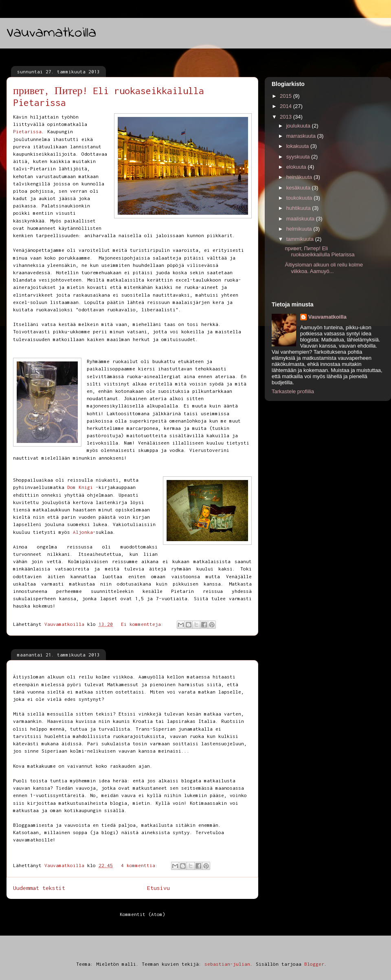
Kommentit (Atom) (143, 914)
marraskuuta (302, 136)
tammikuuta (301, 239)
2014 (287, 106)
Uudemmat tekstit (39, 888)
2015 (287, 96)
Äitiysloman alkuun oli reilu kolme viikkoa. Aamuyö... (324, 268)
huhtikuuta (299, 208)
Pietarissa (27, 131)
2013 (287, 117)
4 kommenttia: (141, 865)
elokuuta (297, 167)
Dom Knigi (80, 487)
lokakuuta (298, 146)
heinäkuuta (300, 177)
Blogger (314, 964)
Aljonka (83, 532)
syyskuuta (299, 157)
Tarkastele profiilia (293, 391)
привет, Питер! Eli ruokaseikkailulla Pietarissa (320, 252)
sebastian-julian (227, 964)
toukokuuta (300, 198)
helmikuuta (300, 229)
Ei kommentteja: (144, 624)
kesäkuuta (299, 188)
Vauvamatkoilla (51, 33)
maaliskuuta (301, 219)
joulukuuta (299, 126)
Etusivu (158, 888)
